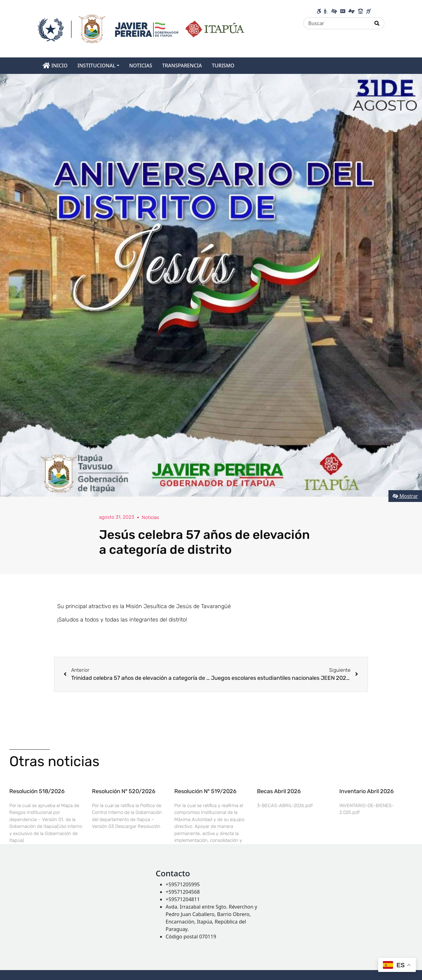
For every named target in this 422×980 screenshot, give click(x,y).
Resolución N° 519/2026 (205, 791)
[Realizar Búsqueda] (377, 23)
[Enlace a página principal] (141, 28)
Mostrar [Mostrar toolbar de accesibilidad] (405, 496)
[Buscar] (337, 23)
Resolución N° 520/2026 (124, 791)
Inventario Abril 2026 (367, 791)
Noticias (151, 517)
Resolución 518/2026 (37, 791)
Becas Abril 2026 (279, 791)
